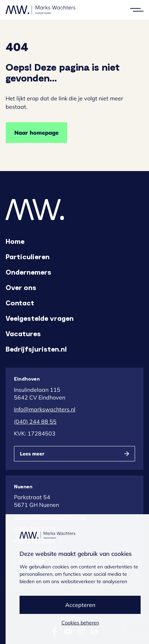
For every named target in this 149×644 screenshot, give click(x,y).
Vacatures (23, 333)
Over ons (21, 287)
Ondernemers (28, 272)
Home (15, 241)
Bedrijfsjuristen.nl (36, 349)
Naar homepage (36, 133)
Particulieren (28, 256)
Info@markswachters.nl (45, 409)
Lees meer (32, 454)
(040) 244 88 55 (35, 422)
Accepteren (80, 605)
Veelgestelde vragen (40, 318)
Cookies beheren (80, 623)
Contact (20, 303)
